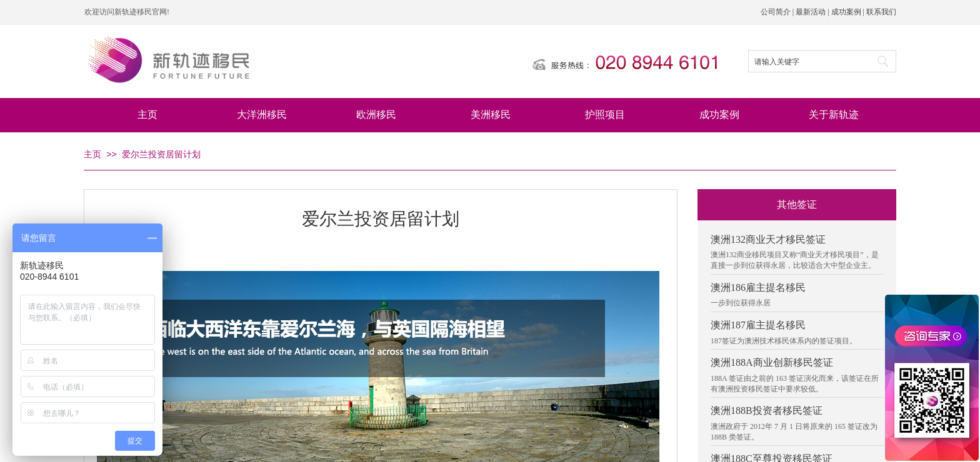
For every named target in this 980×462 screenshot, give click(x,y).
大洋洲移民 (262, 115)
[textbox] (807, 62)
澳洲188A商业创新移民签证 (772, 362)
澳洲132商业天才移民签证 (768, 239)
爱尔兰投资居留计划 (161, 155)
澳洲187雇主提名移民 (758, 325)
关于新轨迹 (834, 115)
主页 (147, 115)
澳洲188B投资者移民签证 (767, 410)
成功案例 (719, 115)
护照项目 (605, 115)
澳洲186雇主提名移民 (758, 288)
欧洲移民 (376, 115)
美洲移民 (491, 115)
